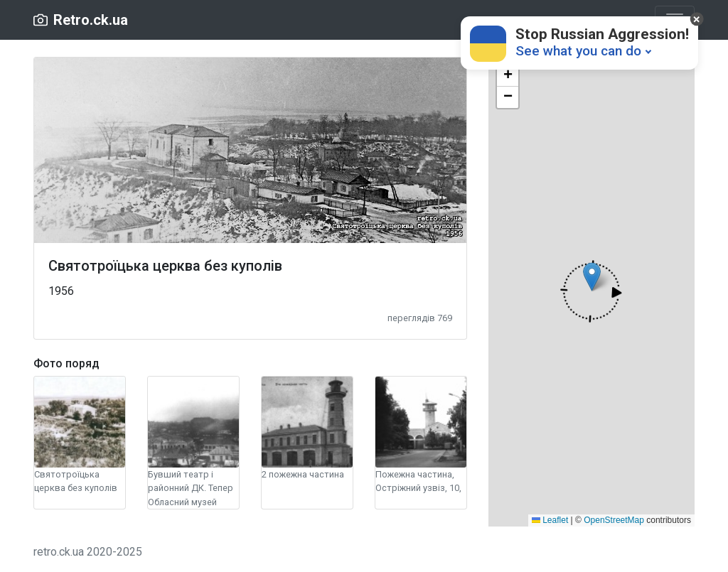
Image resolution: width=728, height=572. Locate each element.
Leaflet (550, 520)
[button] (591, 291)
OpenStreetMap (614, 520)
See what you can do (578, 51)
